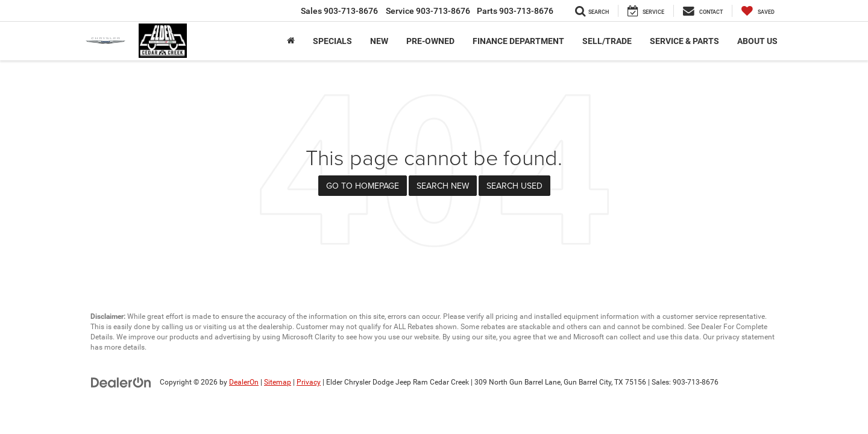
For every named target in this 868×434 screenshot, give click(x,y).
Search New (443, 186)
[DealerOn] (121, 382)
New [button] (379, 41)
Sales (339, 11)
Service (428, 11)
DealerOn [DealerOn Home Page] (244, 382)
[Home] (291, 41)
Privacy (309, 382)
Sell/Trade (607, 41)
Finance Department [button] (518, 41)
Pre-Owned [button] (430, 41)
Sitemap (278, 382)
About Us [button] (757, 41)
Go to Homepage (363, 186)
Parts (515, 11)
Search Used (514, 186)
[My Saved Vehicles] (758, 11)
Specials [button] (332, 41)
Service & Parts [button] (684, 41)
